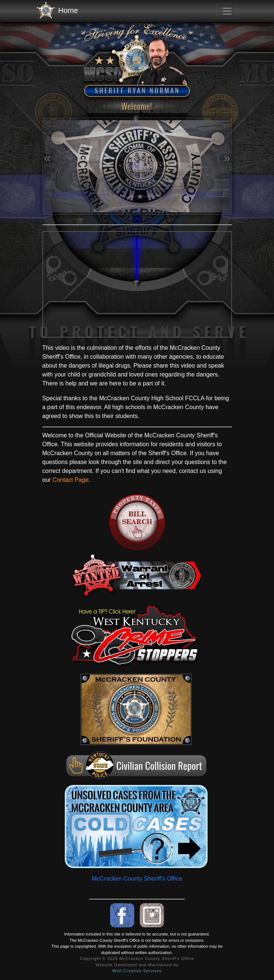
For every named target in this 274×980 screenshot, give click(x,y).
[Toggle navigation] (227, 11)
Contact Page (70, 480)
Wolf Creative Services (137, 971)
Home (57, 11)
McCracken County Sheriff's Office (137, 879)
